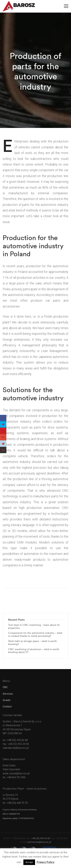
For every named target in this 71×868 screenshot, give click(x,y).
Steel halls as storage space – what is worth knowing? (32, 643)
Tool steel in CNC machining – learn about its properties (34, 627)
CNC (5, 687)
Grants (7, 700)
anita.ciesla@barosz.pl (16, 773)
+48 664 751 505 (16, 777)
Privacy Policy (46, 862)
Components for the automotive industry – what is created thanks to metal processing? (35, 634)
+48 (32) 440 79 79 (17, 803)
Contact (7, 707)
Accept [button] (29, 862)
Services (8, 694)
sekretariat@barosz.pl (16, 748)
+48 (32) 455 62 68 (17, 740)
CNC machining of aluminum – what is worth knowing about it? (34, 651)
